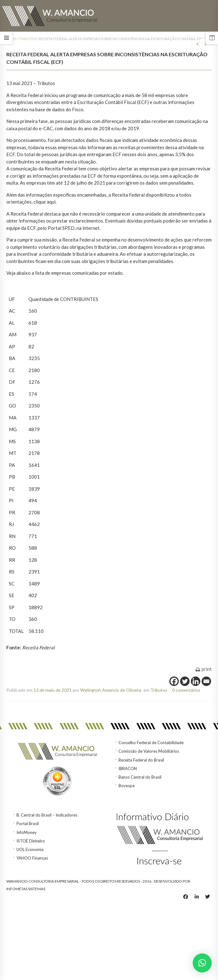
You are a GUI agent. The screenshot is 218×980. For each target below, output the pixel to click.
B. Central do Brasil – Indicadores (47, 815)
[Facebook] (174, 681)
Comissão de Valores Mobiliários (149, 751)
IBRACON (128, 769)
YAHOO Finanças (32, 858)
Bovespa (127, 786)
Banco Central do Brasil (140, 777)
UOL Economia (30, 849)
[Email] (206, 681)
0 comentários (186, 690)
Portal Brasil (28, 824)
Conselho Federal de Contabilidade (151, 743)
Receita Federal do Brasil (141, 760)
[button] (202, 963)
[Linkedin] (196, 681)
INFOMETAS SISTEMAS (26, 889)
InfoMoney (27, 832)
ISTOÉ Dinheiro (31, 841)
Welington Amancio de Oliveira (111, 690)
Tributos (28, 39)
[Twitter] (185, 681)
